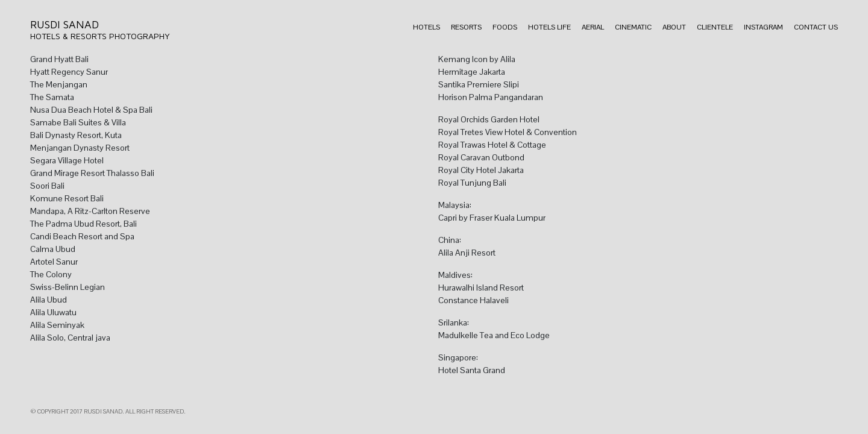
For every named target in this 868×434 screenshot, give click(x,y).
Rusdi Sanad (64, 24)
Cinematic (633, 27)
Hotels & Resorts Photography (100, 36)
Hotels (426, 27)
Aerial (593, 27)
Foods (505, 27)
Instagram (763, 27)
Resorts (466, 27)
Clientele (715, 27)
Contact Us (816, 27)
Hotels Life (549, 27)
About (674, 27)
